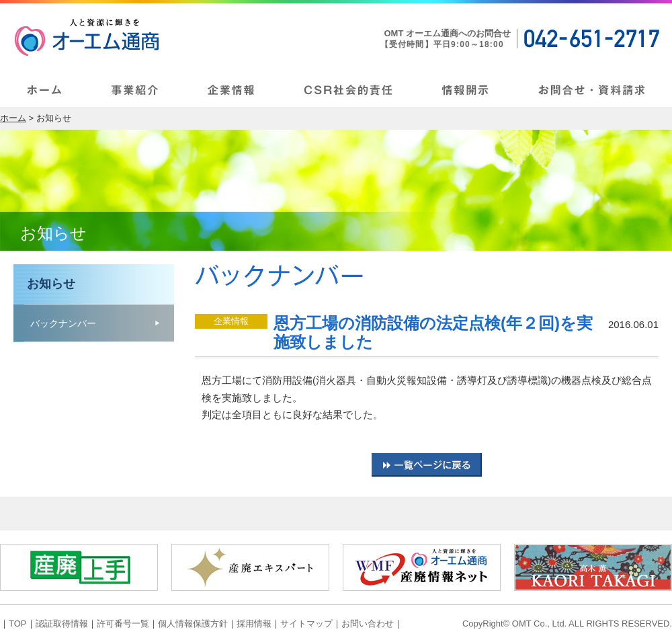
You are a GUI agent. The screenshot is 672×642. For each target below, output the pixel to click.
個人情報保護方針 (193, 624)
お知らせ (51, 284)
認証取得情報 (62, 624)
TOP (18, 624)
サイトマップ (306, 624)
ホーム (13, 118)
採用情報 (254, 624)
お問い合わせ (368, 624)
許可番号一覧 (123, 624)
